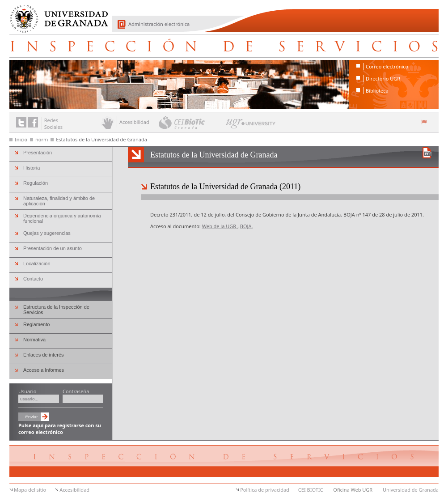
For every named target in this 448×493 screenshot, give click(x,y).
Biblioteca (377, 91)
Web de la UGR (220, 226)
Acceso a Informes (44, 370)
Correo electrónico (387, 66)
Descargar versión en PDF (427, 153)
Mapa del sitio (30, 490)
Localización (37, 263)
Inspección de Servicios (224, 46)
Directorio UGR (383, 79)
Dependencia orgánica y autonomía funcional (62, 218)
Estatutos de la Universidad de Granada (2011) (225, 187)
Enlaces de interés (44, 355)
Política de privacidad (265, 490)
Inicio (21, 139)
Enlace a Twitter (21, 122)
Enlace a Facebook (33, 122)
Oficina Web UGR (353, 490)
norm (42, 139)
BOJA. (247, 226)
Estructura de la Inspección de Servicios (56, 310)
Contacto (33, 279)
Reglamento (36, 324)
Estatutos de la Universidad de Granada (101, 139)
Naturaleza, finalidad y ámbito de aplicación (59, 201)
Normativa (34, 340)
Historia (32, 168)
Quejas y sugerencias (47, 233)
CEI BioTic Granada (192, 122)
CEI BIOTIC (311, 490)
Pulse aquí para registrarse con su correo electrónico (60, 429)
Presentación (38, 153)
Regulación (36, 183)
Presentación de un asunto (53, 248)
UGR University (251, 126)
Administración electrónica (159, 24)
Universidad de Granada (56, 14)
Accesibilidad (74, 490)
